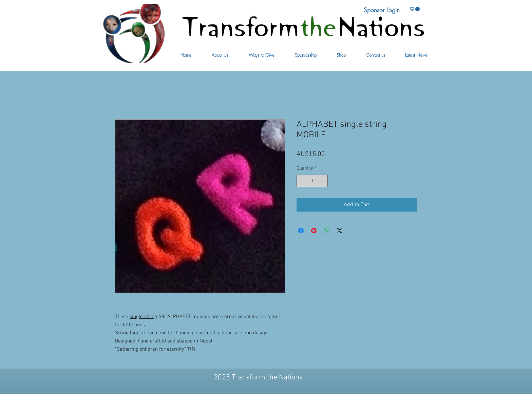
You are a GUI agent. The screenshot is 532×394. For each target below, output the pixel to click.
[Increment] (322, 181)
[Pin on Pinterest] (314, 231)
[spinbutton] (312, 181)
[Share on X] (340, 231)
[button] (220, 55)
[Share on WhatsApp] (327, 231)
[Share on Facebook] (301, 231)
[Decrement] (302, 181)
